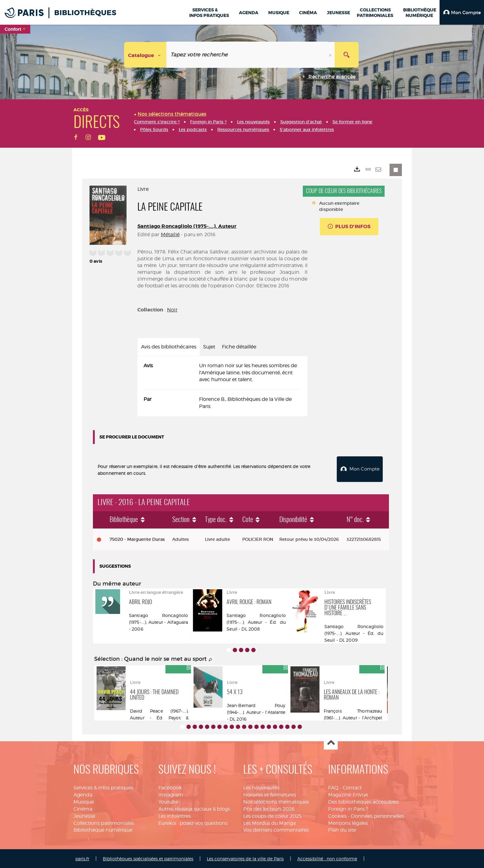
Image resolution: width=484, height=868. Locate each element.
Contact (352, 787)
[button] (462, 12)
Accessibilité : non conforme (327, 858)
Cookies (337, 815)
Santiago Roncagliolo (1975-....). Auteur (187, 226)
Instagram (171, 794)
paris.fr (82, 858)
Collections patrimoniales (104, 822)
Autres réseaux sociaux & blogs (194, 808)
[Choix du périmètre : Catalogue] (145, 55)
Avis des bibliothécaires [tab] (169, 347)
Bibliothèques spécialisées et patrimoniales (148, 858)
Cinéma (83, 808)
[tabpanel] (222, 386)
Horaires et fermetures (270, 794)
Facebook (170, 787)
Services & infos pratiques (103, 787)
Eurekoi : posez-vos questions (193, 822)
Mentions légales (348, 822)
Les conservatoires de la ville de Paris (245, 858)
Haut (331, 742)
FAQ (333, 787)
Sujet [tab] (209, 347)
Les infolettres (175, 815)
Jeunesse (84, 815)
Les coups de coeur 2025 (272, 815)
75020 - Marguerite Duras (137, 539)
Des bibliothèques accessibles (363, 801)
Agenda (83, 794)
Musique (84, 801)
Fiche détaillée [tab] (239, 347)
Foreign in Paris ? (348, 808)
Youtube (168, 801)
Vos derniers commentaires (276, 829)
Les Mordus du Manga (269, 822)
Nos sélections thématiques (276, 801)
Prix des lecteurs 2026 (269, 808)
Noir (172, 310)
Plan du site (342, 829)
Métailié (170, 234)
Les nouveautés (261, 787)
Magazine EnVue (348, 794)
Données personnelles (378, 815)
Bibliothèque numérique (103, 829)
